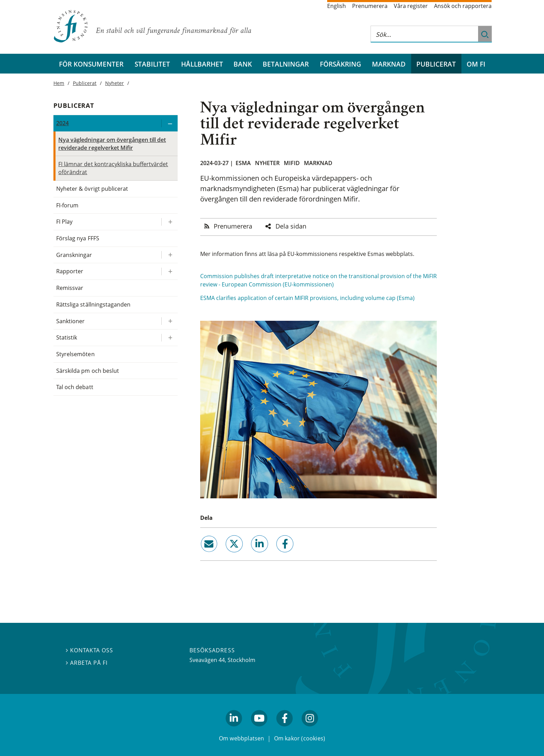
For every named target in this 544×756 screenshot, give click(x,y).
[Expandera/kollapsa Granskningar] (169, 255)
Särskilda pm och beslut (88, 371)
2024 (62, 123)
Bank (243, 64)
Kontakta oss (90, 650)
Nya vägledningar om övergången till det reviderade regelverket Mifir (112, 144)
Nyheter (267, 163)
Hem (59, 83)
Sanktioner (70, 321)
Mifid (292, 163)
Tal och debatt (75, 387)
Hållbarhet (202, 64)
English (337, 6)
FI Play (64, 222)
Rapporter (70, 271)
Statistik (67, 337)
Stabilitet (152, 64)
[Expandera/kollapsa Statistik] (169, 338)
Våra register (411, 6)
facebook (277, 555)
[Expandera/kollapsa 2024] (169, 123)
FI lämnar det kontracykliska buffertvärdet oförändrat (113, 168)
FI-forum (67, 205)
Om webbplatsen (242, 738)
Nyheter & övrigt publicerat (92, 189)
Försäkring (341, 64)
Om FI (476, 64)
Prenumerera (370, 6)
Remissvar (70, 288)
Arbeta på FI (87, 663)
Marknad (389, 64)
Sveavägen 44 (207, 660)
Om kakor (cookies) (300, 738)
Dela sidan (291, 226)
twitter (224, 555)
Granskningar (74, 255)
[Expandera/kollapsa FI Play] (169, 222)
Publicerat (436, 64)
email (203, 555)
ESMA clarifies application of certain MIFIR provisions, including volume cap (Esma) (307, 298)
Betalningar (286, 64)
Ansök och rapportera (463, 6)
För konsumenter (91, 64)
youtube (259, 729)
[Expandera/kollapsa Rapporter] (169, 271)
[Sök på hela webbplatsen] (424, 34)
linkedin (250, 555)
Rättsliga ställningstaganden (93, 304)
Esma (243, 163)
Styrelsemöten (75, 354)
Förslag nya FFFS (78, 238)
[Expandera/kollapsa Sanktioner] (169, 321)
